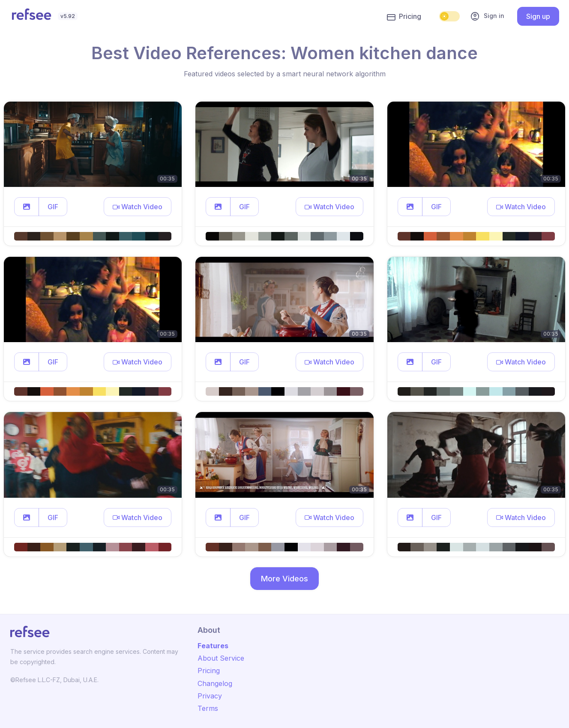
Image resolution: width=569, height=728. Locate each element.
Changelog (215, 683)
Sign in (487, 16)
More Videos (284, 579)
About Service (221, 658)
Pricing (404, 17)
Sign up (538, 16)
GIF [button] (53, 207)
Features (213, 646)
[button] (27, 207)
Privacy (210, 696)
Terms (208, 708)
